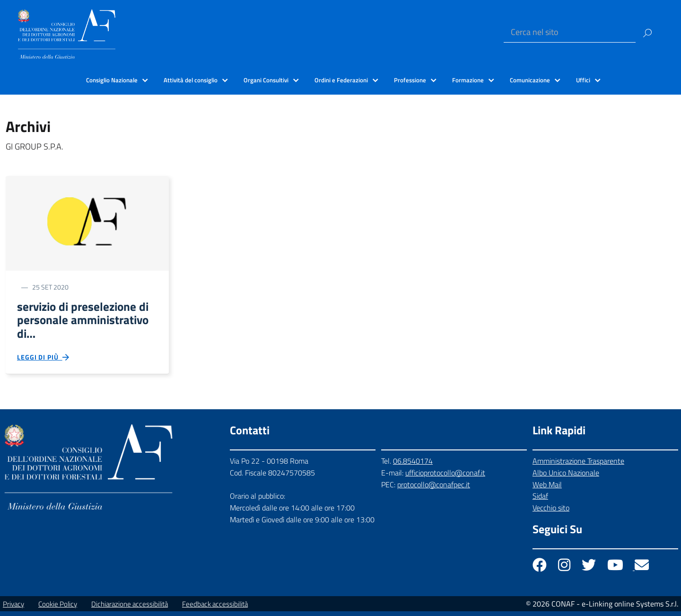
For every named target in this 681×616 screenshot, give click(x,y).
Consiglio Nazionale (112, 80)
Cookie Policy (58, 609)
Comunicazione (530, 80)
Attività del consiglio (191, 80)
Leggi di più (44, 361)
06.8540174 (413, 466)
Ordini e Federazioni (341, 80)
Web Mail (547, 489)
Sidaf (540, 501)
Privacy (13, 609)
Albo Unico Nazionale (566, 477)
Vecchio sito (551, 512)
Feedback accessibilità (215, 609)
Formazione (468, 80)
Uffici (583, 80)
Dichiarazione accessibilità (130, 609)
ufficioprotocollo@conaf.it (445, 477)
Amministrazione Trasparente (578, 466)
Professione (410, 80)
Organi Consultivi (266, 80)
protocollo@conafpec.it (434, 489)
